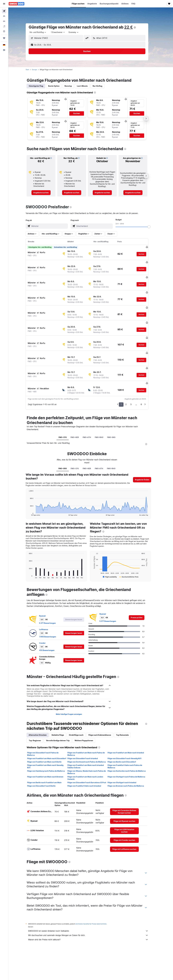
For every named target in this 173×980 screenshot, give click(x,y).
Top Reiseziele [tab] (126, 708)
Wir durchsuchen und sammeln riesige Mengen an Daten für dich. (92, 908)
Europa (38, 70)
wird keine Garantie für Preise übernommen (95, 897)
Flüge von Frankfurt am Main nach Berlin (48, 735)
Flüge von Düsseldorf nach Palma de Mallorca (47, 727)
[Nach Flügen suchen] (4, 11)
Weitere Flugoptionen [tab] (88, 714)
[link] (45, 193)
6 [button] (145, 378)
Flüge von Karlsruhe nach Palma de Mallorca (130, 744)
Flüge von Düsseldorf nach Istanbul (86, 732)
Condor (46, 616)
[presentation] (139, 27)
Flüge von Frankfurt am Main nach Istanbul (129, 726)
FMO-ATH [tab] (91, 410)
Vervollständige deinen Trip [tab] (62, 714)
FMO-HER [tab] (78, 410)
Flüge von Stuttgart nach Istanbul (126, 756)
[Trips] (4, 38)
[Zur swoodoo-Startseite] (17, 4)
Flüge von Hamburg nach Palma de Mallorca (50, 744)
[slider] (153, 227)
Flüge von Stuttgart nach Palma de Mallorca (130, 750)
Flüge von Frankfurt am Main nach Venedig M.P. (49, 740)
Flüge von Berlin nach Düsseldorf (125, 735)
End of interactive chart (31, 487)
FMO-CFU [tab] (66, 410)
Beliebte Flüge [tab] (62, 708)
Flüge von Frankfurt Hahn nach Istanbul (88, 759)
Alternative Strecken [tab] (41, 708)
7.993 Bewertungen (51, 610)
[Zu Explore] (4, 31)
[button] (4, 4)
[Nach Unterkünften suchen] (4, 16)
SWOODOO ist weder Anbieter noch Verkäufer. (92, 904)
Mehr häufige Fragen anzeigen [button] (73, 687)
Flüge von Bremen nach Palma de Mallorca (129, 759)
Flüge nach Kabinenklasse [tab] (103, 708)
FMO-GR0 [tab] (66, 442)
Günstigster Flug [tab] (40, 86)
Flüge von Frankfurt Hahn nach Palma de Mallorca (129, 740)
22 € (132, 27)
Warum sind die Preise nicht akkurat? (92, 913)
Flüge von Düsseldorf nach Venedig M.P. (128, 732)
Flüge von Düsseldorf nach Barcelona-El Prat (90, 756)
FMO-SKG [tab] (115, 410)
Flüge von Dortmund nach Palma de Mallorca (90, 735)
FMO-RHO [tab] (103, 410)
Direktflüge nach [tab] (80, 708)
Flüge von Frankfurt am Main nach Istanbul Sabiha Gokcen (89, 740)
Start (31, 70)
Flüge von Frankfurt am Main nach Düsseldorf (50, 732)
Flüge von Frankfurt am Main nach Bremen (49, 750)
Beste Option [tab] (58, 86)
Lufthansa (47, 603)
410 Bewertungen (51, 623)
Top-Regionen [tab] (39, 714)
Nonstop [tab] (72, 86)
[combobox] (42, 32)
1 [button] (125, 378)
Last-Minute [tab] (86, 86)
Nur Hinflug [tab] (101, 86)
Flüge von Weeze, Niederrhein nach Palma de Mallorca (90, 745)
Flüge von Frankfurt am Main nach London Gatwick (89, 751)
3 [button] (135, 378)
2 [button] (130, 378)
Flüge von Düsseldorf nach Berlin (45, 759)
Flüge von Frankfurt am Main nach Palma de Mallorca (90, 727)
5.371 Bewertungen (51, 596)
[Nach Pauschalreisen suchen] (4, 26)
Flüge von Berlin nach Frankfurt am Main (48, 756)
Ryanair (46, 589)
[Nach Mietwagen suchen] (4, 21)
